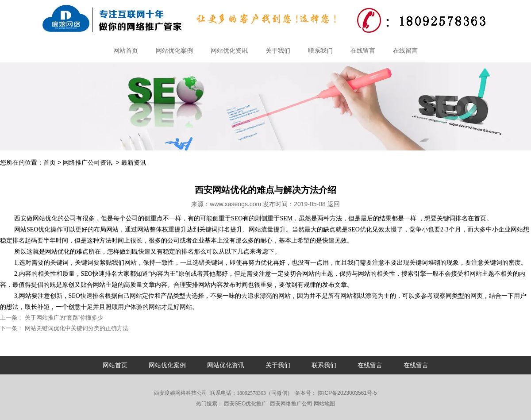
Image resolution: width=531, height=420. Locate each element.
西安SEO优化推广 (245, 404)
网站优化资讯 (229, 50)
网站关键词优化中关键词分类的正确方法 (76, 328)
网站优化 (45, 218)
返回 (334, 204)
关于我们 (278, 50)
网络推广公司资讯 (88, 162)
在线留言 (363, 50)
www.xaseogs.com (235, 204)
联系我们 (320, 50)
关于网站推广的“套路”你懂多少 (63, 318)
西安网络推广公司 (291, 404)
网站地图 (324, 404)
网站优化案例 (174, 50)
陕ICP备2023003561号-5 (347, 393)
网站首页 (126, 50)
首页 (50, 162)
